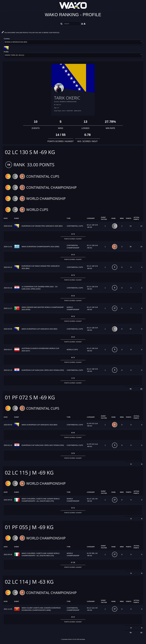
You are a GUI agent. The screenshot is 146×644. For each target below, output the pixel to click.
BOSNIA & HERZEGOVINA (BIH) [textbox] (16, 42)
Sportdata (82, 640)
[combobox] (73, 43)
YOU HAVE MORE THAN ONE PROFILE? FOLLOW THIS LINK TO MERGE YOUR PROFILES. (31, 33)
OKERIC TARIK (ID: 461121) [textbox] (14, 55)
